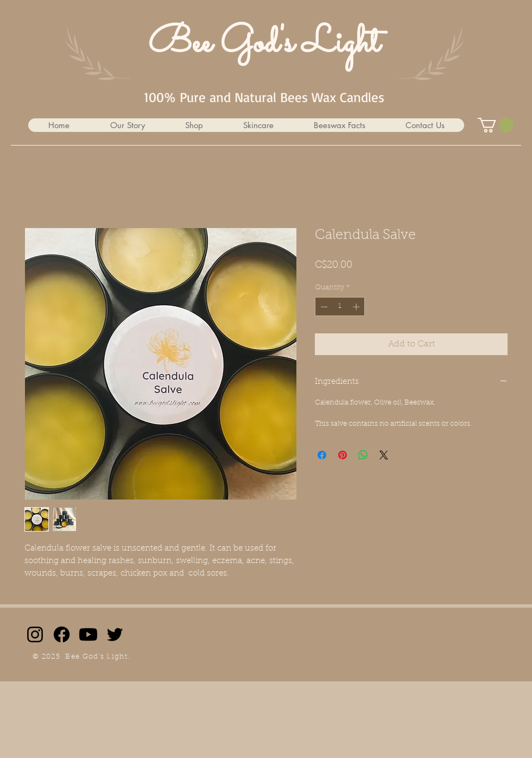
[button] (194, 125)
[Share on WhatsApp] (363, 455)
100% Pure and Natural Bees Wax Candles (264, 97)
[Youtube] (88, 634)
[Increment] (357, 307)
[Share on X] (384, 455)
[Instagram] (35, 634)
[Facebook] (62, 634)
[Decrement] (323, 307)
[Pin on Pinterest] (343, 455)
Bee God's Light (264, 44)
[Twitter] (115, 634)
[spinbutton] (340, 307)
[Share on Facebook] (322, 455)
